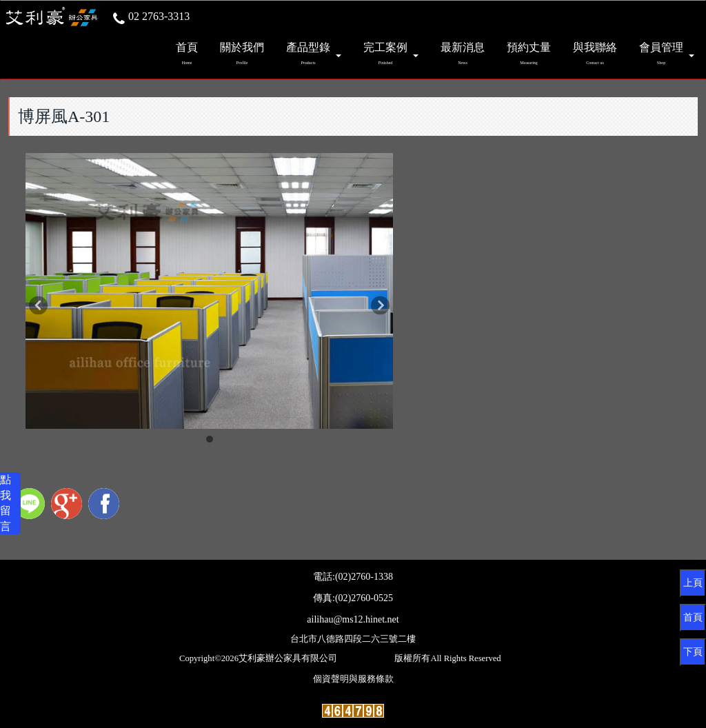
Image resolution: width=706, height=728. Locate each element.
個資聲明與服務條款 (353, 679)
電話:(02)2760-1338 (353, 577)
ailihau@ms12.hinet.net (353, 619)
